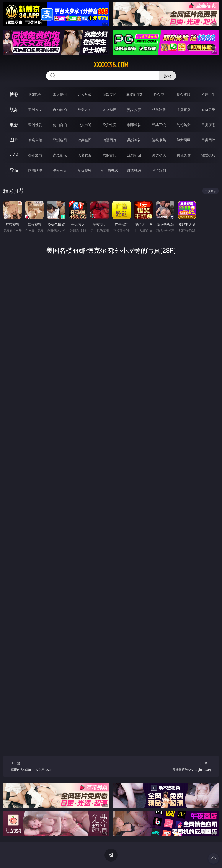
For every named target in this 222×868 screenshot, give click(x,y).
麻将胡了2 (134, 94)
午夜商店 (60, 170)
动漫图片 (109, 140)
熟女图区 (184, 140)
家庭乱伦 (60, 155)
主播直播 (184, 110)
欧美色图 (85, 140)
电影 (14, 125)
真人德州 (60, 94)
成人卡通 (85, 125)
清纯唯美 (159, 140)
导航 (14, 170)
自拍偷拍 (60, 110)
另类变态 (208, 125)
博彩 (14, 94)
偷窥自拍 (35, 140)
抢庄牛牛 (208, 94)
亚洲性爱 (35, 125)
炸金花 (159, 94)
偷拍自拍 (60, 125)
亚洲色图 (60, 140)
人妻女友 (85, 155)
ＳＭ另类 (208, 110)
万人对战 (85, 94)
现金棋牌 (184, 94)
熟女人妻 (134, 110)
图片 (14, 140)
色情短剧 (159, 170)
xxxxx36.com (111, 65)
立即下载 (141, 858)
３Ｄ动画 (109, 110)
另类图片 (208, 140)
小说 (14, 155)
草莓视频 (85, 170)
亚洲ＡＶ (35, 110)
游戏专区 (109, 94)
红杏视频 (134, 170)
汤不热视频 (109, 170)
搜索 (167, 76)
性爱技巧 (208, 155)
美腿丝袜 (134, 140)
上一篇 (33, 767)
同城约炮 (35, 170)
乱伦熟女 (184, 125)
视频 (14, 110)
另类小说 (159, 155)
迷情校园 (134, 155)
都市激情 (35, 155)
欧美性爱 (109, 125)
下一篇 (189, 767)
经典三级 (159, 125)
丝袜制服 (159, 110)
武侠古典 (109, 155)
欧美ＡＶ (85, 110)
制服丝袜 (134, 125)
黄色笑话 (184, 155)
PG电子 (35, 94)
